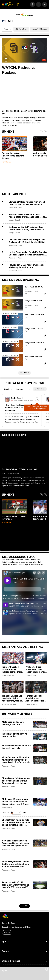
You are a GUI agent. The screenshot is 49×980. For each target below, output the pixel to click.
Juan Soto (16, 813)
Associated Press (15, 207)
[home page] (11, 4)
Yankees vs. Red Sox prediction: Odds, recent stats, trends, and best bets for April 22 (12, 698)
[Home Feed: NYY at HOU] (13, 360)
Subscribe (7, 932)
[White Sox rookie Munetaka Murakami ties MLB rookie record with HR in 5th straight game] (40, 760)
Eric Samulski (7, 808)
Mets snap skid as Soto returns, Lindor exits (13, 723)
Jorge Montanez (8, 675)
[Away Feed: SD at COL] (13, 305)
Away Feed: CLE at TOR (34, 329)
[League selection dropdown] (8, 389)
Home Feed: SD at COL (34, 287)
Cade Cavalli (17, 398)
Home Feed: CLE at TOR (34, 315)
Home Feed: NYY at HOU (34, 357)
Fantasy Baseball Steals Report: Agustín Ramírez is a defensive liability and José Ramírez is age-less (36, 698)
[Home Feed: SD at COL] (13, 291)
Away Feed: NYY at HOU (34, 343)
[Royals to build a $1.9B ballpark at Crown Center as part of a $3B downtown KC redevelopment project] (40, 885)
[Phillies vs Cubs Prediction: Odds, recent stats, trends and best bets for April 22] (36, 658)
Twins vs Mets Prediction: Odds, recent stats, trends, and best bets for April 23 (28, 216)
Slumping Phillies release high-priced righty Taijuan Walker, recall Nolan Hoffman (27, 203)
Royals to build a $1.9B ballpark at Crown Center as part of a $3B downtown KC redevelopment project (15, 885)
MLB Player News (21, 29)
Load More (24, 906)
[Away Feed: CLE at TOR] (13, 332)
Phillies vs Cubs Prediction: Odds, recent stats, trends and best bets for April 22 (35, 669)
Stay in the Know (8, 923)
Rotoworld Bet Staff (9, 704)
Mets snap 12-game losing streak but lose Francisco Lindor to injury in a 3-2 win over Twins (15, 802)
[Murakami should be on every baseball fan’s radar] (40, 748)
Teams (7, 29)
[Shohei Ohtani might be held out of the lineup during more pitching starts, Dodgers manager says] (40, 823)
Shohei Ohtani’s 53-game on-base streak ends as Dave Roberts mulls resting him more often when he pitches (16, 781)
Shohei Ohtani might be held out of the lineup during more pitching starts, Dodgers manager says (16, 822)
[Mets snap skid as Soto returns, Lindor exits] (40, 725)
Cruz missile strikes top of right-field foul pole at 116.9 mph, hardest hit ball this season (27, 241)
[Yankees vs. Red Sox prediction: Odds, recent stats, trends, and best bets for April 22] (13, 687)
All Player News (40, 389)
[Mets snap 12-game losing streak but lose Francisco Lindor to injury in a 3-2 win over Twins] (40, 802)
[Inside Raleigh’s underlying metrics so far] (40, 736)
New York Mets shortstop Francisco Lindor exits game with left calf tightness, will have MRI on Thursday (16, 843)
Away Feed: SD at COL (33, 301)
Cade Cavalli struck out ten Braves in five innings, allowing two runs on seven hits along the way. (22, 408)
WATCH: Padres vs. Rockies (19, 70)
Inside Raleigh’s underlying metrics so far (15, 735)
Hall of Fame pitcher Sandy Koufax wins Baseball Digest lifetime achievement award (28, 254)
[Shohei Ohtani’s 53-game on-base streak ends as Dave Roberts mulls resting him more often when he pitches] (40, 781)
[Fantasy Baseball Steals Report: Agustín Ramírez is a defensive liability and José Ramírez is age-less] (36, 687)
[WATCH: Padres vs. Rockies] (24, 50)
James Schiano (31, 704)
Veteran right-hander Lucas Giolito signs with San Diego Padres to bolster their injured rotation (15, 864)
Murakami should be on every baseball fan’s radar (16, 747)
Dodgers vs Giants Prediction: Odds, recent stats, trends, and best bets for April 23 (28, 228)
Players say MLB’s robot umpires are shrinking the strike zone (27, 266)
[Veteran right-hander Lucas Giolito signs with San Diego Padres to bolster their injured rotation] (40, 864)
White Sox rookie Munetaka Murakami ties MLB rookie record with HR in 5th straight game (16, 760)
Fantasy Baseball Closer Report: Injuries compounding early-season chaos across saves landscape (13, 669)
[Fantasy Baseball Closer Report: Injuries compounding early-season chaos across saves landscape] (13, 658)
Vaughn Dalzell (14, 220)
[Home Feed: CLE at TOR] (13, 319)
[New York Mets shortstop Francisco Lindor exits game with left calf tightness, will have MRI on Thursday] (40, 843)
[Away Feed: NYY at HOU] (13, 346)
